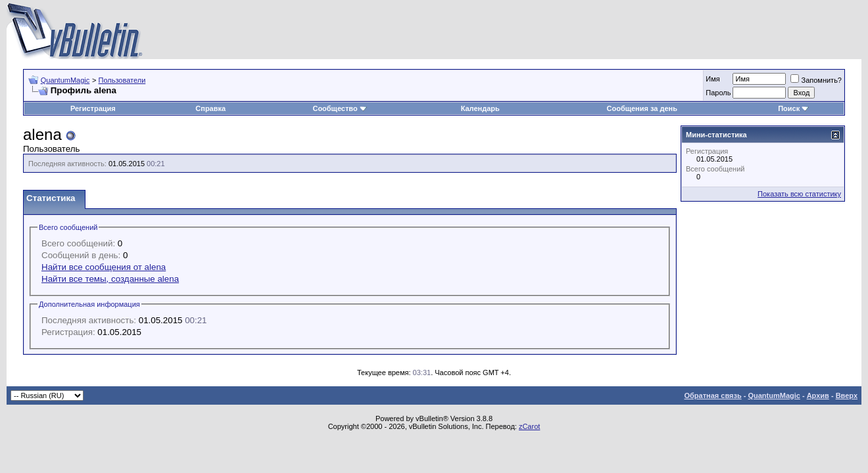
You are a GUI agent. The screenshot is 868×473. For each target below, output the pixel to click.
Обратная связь (712, 395)
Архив (818, 395)
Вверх (847, 395)
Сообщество (339, 108)
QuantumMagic (65, 80)
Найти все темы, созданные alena (110, 279)
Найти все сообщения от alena (104, 267)
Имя (712, 79)
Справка (210, 108)
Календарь (480, 108)
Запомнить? (816, 80)
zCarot (529, 426)
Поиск (793, 108)
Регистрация (93, 108)
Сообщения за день (642, 108)
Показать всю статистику (799, 194)
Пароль (718, 93)
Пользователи (122, 80)
